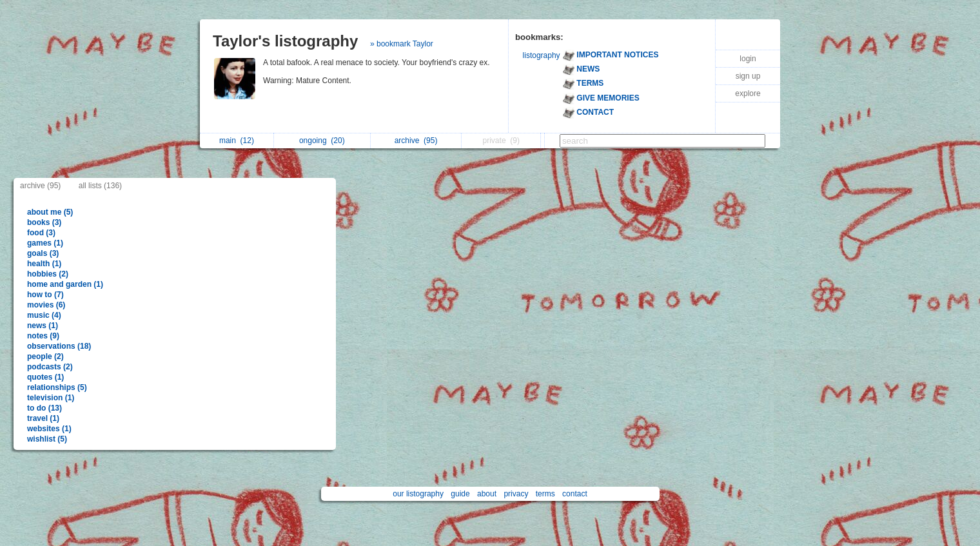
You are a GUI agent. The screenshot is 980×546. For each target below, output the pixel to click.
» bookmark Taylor (402, 44)
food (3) (41, 233)
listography (542, 55)
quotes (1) (45, 377)
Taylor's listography (285, 41)
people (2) (45, 356)
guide (460, 494)
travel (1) (43, 418)
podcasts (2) (50, 367)
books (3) (44, 222)
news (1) (43, 326)
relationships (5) (57, 387)
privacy (516, 494)
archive (416, 141)
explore (748, 93)
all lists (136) (100, 186)
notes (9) (43, 336)
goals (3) (43, 253)
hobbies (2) (48, 274)
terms (545, 494)
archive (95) (40, 186)
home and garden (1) (65, 284)
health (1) (44, 264)
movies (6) (46, 305)
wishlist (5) (47, 439)
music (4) (44, 315)
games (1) (45, 243)
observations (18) (59, 346)
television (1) (51, 398)
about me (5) (50, 212)
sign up (748, 76)
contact (575, 494)
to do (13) (44, 408)
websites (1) (49, 429)
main (237, 141)
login (748, 59)
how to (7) (45, 295)
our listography (418, 494)
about (487, 494)
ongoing (322, 141)
